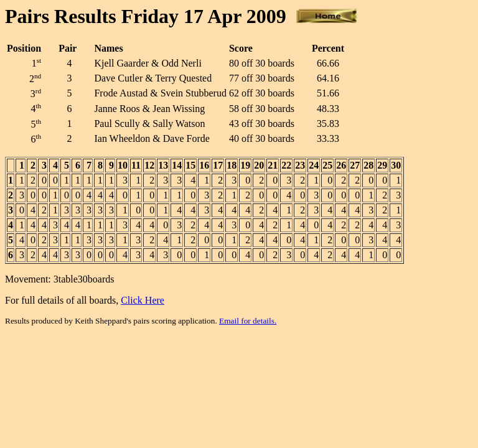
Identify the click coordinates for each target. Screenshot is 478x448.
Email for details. (248, 321)
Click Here (143, 300)
